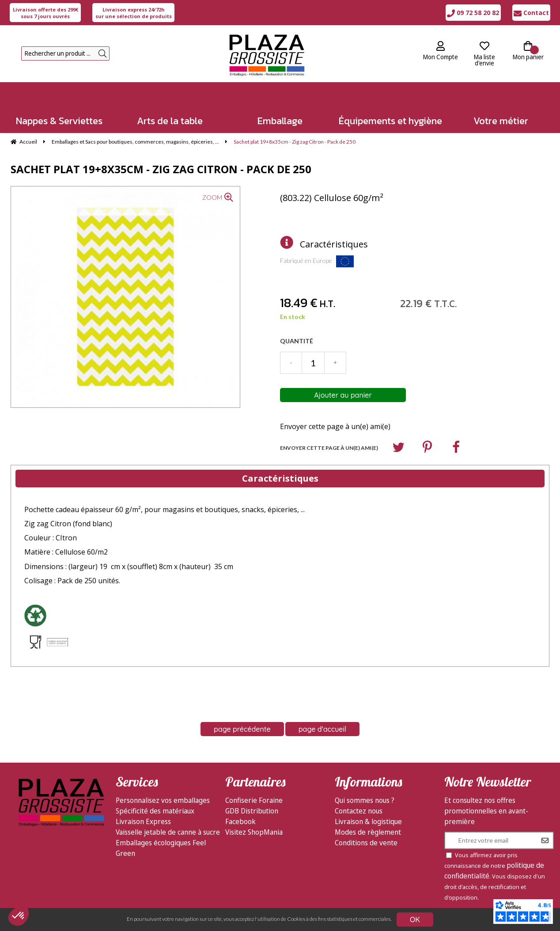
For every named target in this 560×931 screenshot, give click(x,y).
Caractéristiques (334, 244)
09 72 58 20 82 (473, 13)
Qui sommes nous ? (365, 800)
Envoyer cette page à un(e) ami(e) (335, 426)
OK (415, 920)
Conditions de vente (366, 843)
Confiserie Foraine (254, 800)
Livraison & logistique (368, 821)
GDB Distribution (252, 811)
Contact (531, 13)
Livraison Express (143, 821)
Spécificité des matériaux (155, 811)
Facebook (240, 821)
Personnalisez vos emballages (163, 800)
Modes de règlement (368, 832)
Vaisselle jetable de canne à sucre (168, 832)
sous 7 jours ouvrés (45, 13)
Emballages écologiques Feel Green (161, 848)
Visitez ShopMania (254, 832)
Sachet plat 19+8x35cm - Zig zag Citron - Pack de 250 (161, 169)
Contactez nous (359, 811)
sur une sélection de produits (134, 13)
